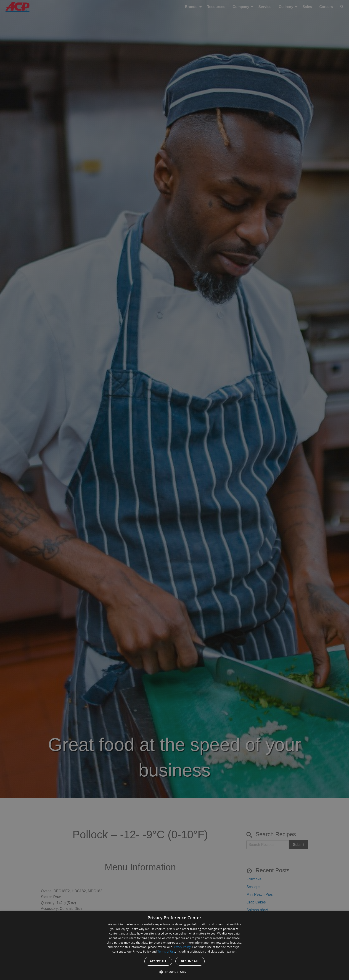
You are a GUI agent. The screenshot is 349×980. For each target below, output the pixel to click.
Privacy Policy (182, 947)
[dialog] (174, 945)
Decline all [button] (190, 961)
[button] (174, 972)
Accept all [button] (158, 961)
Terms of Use (166, 952)
